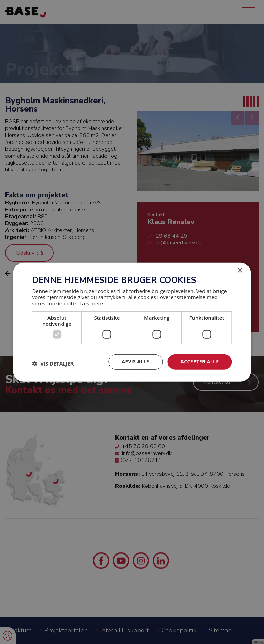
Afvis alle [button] (135, 362)
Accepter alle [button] (200, 362)
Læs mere (91, 303)
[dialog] (132, 322)
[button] (53, 363)
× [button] (240, 270)
